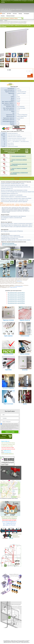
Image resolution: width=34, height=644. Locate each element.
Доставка (9, 14)
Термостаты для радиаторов (8, 243)
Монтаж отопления (10, 16)
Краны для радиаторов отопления (9, 245)
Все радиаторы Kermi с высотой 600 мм (16, 301)
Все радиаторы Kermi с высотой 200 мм (16, 293)
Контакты (15, 14)
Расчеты (3, 16)
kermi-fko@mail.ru (6, 11)
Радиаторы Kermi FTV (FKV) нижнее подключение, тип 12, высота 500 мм (13, 22)
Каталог (4, 14)
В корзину (30, 76)
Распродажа (26, 14)
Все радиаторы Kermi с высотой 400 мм (16, 297)
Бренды (20, 14)
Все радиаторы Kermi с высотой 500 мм (16, 299)
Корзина (4, 435)
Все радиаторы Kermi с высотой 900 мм (16, 303)
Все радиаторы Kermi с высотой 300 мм (16, 295)
